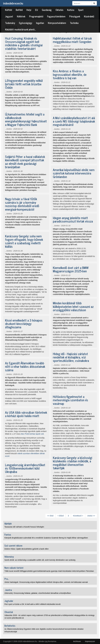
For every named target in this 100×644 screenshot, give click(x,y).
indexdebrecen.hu (13, 3)
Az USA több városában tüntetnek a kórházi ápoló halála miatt (26, 414)
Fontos (8, 535)
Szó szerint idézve (13, 545)
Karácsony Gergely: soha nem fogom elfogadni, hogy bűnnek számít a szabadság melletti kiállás (24, 241)
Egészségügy (26, 23)
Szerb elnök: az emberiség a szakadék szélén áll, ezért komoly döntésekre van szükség (40, 560)
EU (37, 10)
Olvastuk (9, 612)
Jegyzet (9, 16)
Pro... (7, 579)
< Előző (61, 516)
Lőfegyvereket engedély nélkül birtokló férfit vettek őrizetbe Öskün (24, 84)
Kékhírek (21, 16)
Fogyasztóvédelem (56, 16)
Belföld (19, 10)
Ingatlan (40, 23)
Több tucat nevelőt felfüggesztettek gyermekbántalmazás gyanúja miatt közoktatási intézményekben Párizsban (49, 571)
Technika (74, 23)
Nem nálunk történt (14, 568)
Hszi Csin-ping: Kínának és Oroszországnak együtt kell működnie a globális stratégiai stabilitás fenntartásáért (24, 43)
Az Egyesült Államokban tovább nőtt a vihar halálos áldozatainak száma (25, 366)
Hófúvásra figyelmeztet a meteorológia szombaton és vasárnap (70, 400)
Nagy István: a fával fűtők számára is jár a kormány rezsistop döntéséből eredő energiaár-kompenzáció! (22, 204)
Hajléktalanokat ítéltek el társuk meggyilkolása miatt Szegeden (72, 40)
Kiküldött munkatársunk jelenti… (21, 29)
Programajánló (36, 16)
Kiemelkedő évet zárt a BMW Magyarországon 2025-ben (71, 269)
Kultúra (71, 10)
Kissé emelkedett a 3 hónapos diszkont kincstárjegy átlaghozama (24, 324)
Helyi (29, 10)
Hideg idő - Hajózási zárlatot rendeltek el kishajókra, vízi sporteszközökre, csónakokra (71, 357)
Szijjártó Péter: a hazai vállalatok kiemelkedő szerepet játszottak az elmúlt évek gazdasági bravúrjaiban (25, 162)
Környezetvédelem (57, 23)
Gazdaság (47, 10)
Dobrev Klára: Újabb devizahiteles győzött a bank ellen (26, 549)
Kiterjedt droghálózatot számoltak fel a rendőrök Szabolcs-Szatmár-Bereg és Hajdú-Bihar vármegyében (46, 538)
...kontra (8, 53)
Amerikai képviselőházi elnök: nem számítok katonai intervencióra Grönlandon (74, 173)
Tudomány (10, 23)
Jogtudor (9, 601)
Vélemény (9, 557)
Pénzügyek (75, 16)
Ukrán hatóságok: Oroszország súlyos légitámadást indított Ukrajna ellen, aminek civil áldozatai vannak (46, 582)
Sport (81, 10)
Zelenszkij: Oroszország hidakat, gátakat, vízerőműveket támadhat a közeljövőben (38, 593)
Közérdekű (89, 16)
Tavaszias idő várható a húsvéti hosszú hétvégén (24, 527)
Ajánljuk (8, 523)
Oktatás (59, 10)
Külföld (8, 10)
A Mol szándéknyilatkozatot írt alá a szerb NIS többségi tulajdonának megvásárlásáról (74, 121)
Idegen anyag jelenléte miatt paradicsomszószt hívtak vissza (73, 219)
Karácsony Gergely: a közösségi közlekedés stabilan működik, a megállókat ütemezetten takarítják (73, 463)
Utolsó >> (91, 516)
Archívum (77, 641)
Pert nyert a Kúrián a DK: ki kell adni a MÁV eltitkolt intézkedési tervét (32, 604)
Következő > (78, 516)
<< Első (50, 516)
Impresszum (90, 641)
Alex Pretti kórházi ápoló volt (32, 434)
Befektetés (10, 626)
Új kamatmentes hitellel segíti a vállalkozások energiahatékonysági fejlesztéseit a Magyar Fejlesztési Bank (26, 119)
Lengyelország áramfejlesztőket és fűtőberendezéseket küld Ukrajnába (25, 468)
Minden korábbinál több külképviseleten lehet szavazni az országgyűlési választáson (73, 306)
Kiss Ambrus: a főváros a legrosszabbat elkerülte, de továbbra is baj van (70, 74)
